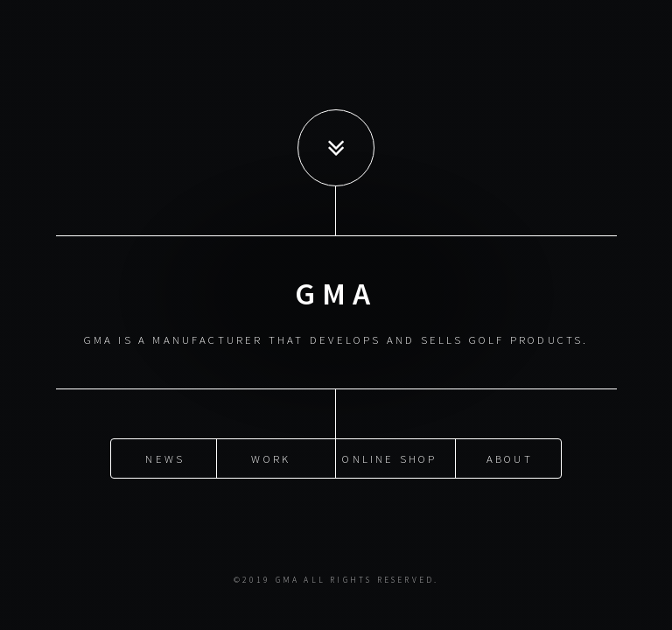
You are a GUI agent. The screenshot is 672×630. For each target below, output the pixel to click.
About (510, 458)
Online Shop (389, 458)
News (165, 458)
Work (271, 458)
